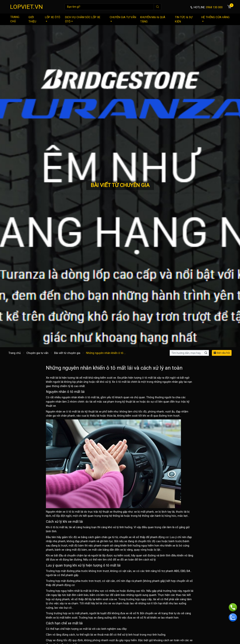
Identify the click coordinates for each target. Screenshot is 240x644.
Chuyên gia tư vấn (123, 19)
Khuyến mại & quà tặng (153, 19)
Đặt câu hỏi (222, 353)
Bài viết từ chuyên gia (67, 353)
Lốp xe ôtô (53, 19)
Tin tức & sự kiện (184, 19)
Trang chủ (15, 19)
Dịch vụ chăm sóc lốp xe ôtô (83, 19)
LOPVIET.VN (26, 7)
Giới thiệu (32, 19)
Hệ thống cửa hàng (215, 19)
